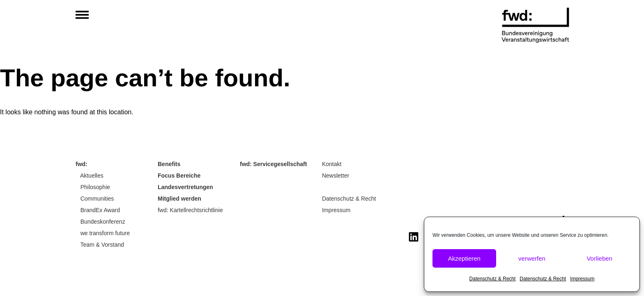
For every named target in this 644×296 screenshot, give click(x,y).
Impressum (582, 279)
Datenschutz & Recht (493, 279)
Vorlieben (599, 258)
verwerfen (532, 258)
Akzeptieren (464, 258)
